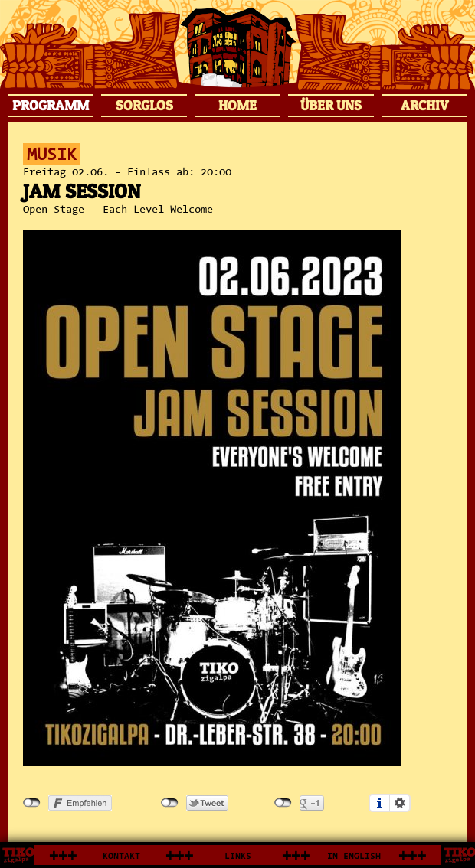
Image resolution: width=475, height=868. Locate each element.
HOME (237, 105)
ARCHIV (424, 105)
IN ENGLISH (354, 856)
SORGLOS (144, 105)
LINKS (238, 856)
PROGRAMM (51, 105)
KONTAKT (121, 856)
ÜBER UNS (331, 105)
